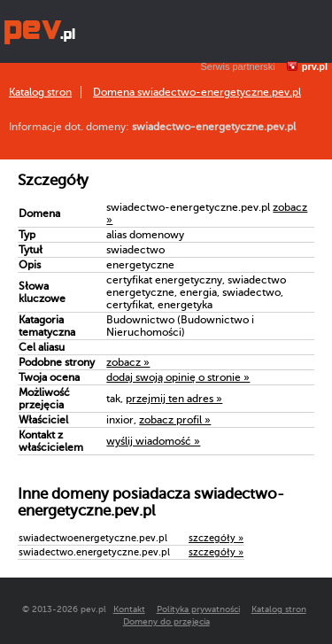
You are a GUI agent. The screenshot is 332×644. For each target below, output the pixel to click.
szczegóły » (216, 538)
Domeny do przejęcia (166, 621)
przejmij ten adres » (174, 399)
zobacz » (128, 362)
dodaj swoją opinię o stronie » (178, 377)
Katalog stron (40, 92)
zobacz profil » (175, 420)
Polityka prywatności (198, 609)
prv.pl (315, 66)
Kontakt (129, 609)
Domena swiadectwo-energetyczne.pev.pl (197, 92)
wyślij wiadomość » (153, 441)
